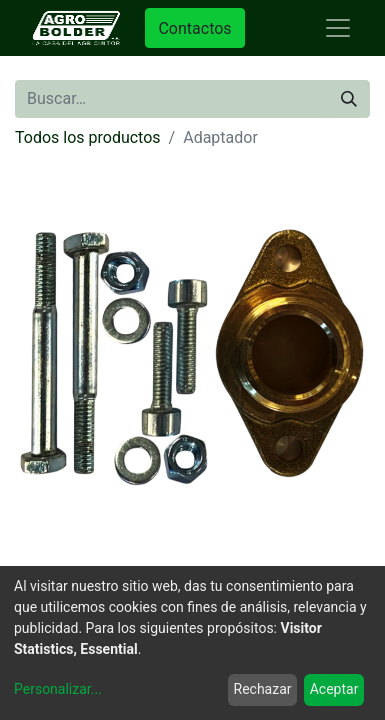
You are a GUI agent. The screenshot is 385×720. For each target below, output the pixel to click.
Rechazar (263, 689)
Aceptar (334, 689)
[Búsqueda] (349, 99)
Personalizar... (58, 689)
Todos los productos (88, 137)
